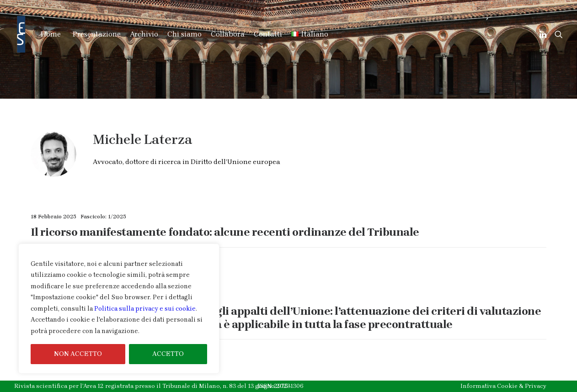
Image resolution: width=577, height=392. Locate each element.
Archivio (144, 34)
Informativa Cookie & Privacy (503, 386)
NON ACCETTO (78, 354)
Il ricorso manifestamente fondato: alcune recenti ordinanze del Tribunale (225, 232)
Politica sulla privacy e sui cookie (145, 309)
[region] (119, 309)
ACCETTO (168, 354)
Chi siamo (184, 34)
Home (51, 34)
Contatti (268, 34)
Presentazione (97, 34)
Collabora (228, 34)
